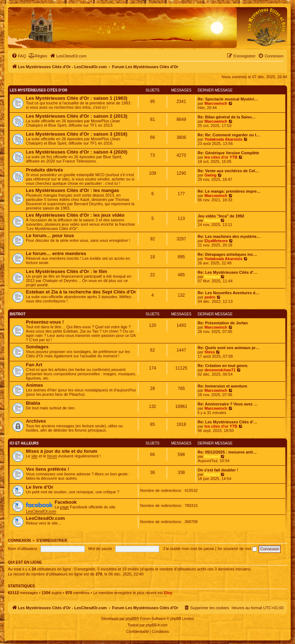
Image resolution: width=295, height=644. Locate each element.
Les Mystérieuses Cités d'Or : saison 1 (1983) (77, 98)
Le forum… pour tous (50, 236)
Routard (212, 220)
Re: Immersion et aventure (222, 386)
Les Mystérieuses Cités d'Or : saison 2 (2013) (77, 116)
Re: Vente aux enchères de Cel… (228, 171)
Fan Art (34, 365)
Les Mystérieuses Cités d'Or (38, 90)
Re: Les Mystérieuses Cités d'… (227, 272)
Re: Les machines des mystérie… (229, 236)
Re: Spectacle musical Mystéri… (228, 99)
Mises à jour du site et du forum (62, 451)
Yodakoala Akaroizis (223, 139)
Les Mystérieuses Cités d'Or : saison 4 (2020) (77, 152)
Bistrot (18, 314)
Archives (36, 421)
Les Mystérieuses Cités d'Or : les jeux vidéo (75, 215)
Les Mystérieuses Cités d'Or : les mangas (73, 190)
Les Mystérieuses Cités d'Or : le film (66, 271)
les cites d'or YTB (221, 157)
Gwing (211, 175)
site (34, 456)
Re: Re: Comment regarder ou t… (229, 135)
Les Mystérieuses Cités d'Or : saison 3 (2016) (77, 134)
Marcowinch (216, 103)
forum (52, 456)
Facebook (66, 502)
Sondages (37, 347)
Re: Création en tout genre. (223, 366)
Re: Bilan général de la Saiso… (227, 117)
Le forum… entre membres (56, 253)
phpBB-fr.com (157, 625)
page (64, 507)
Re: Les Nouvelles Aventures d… (229, 293)
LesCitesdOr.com (41, 511)
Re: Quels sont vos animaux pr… (229, 348)
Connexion (19, 540)
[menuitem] (19, 56)
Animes (34, 385)
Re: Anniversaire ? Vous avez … (228, 404)
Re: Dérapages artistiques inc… (227, 254)
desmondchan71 (220, 370)
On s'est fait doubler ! (218, 470)
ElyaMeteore (216, 241)
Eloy (168, 593)
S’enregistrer (52, 540)
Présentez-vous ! (45, 322)
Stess (210, 352)
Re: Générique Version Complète (228, 153)
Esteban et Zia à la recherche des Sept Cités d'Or (81, 292)
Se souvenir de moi (237, 549)
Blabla (33, 403)
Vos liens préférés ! (48, 469)
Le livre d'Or (40, 487)
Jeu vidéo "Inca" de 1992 (221, 216)
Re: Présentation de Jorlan (223, 323)
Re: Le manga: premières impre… (229, 191)
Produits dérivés (44, 170)
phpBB (131, 619)
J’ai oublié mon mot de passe (189, 549)
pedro (210, 297)
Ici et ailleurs (24, 443)
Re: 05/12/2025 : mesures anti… (227, 452)
